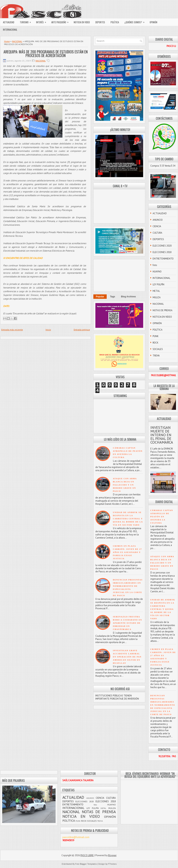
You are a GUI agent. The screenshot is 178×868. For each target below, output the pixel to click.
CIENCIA (157, 226)
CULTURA (157, 233)
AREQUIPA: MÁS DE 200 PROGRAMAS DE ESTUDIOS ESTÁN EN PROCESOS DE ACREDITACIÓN (46, 54)
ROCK (155, 343)
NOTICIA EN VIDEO (82, 22)
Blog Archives (128, 297)
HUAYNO (157, 272)
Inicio (48, 330)
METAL (156, 291)
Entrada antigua (82, 330)
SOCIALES (158, 349)
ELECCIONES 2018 (162, 252)
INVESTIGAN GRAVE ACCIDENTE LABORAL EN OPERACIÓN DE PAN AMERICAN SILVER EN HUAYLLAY (127, 657)
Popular (100, 297)
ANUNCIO (158, 220)
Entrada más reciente (12, 330)
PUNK (156, 336)
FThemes (112, 864)
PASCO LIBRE (87, 855)
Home (7, 41)
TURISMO (27, 21)
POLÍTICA (115, 22)
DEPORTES (100, 22)
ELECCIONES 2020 (162, 246)
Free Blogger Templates (86, 864)
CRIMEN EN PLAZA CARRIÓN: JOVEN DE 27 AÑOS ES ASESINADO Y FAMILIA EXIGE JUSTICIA (127, 552)
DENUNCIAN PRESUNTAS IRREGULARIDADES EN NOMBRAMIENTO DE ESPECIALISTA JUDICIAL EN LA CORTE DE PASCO (163, 705)
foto (155, 265)
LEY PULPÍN (158, 285)
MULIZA (157, 297)
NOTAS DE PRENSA (163, 310)
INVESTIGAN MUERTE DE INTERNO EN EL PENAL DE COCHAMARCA (162, 435)
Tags (113, 297)
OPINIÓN (153, 22)
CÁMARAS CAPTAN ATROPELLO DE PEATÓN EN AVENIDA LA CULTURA (162, 517)
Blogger (112, 855)
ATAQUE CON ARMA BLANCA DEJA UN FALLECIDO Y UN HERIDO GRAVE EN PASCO (125, 485)
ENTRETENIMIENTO (163, 259)
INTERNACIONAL (10, 30)
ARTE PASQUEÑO (61, 21)
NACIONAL (17, 41)
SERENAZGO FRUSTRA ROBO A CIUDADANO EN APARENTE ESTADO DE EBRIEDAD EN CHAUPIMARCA (128, 623)
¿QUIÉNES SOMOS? (136, 21)
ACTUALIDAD (9, 22)
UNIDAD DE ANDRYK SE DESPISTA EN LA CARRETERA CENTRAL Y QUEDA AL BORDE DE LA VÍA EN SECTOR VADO (128, 519)
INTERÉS (42, 21)
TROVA (156, 356)
